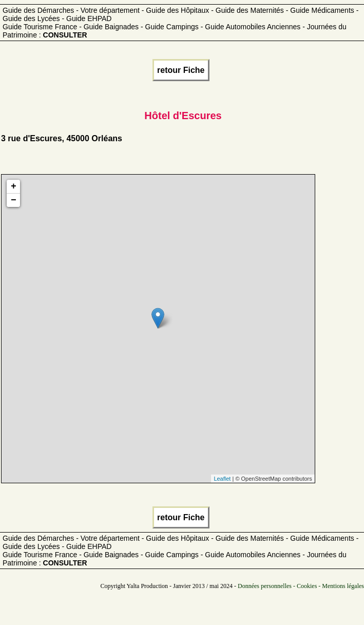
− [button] (14, 200)
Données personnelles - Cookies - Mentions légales (301, 586)
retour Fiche (181, 70)
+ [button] (14, 186)
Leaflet (222, 479)
